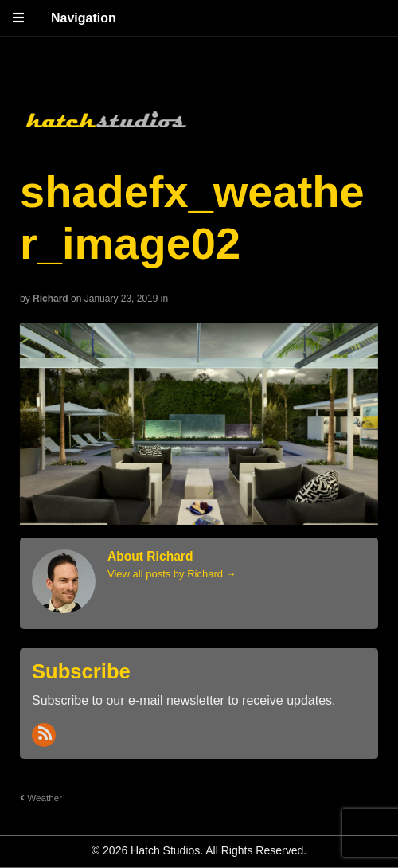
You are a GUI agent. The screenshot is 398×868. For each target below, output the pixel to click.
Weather (41, 798)
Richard (51, 299)
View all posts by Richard (172, 574)
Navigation (84, 18)
